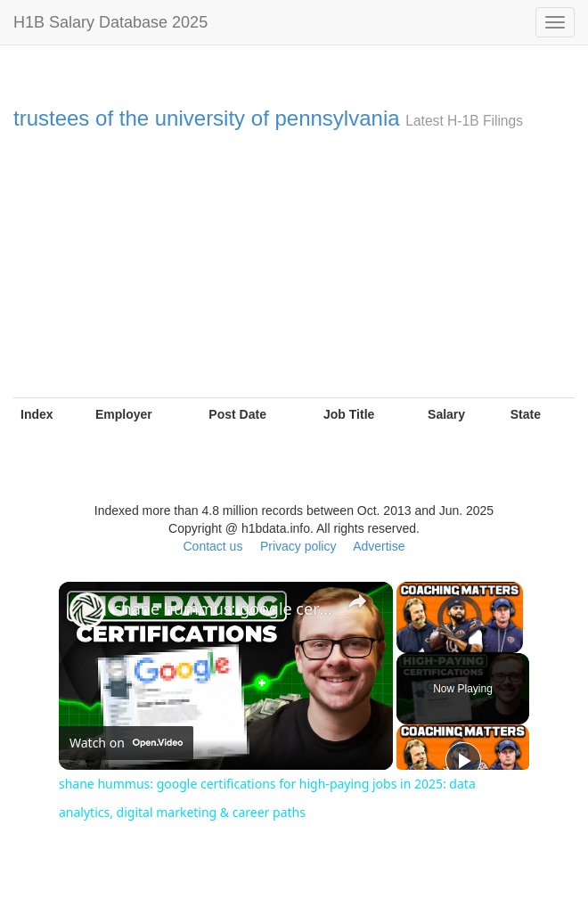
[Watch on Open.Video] (126, 743)
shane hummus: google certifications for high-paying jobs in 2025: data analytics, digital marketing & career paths (223, 609)
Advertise (379, 546)
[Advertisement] (294, 264)
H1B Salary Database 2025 (110, 22)
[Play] (463, 760)
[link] (87, 610)
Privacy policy (298, 546)
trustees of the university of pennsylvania (207, 118)
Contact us (212, 546)
